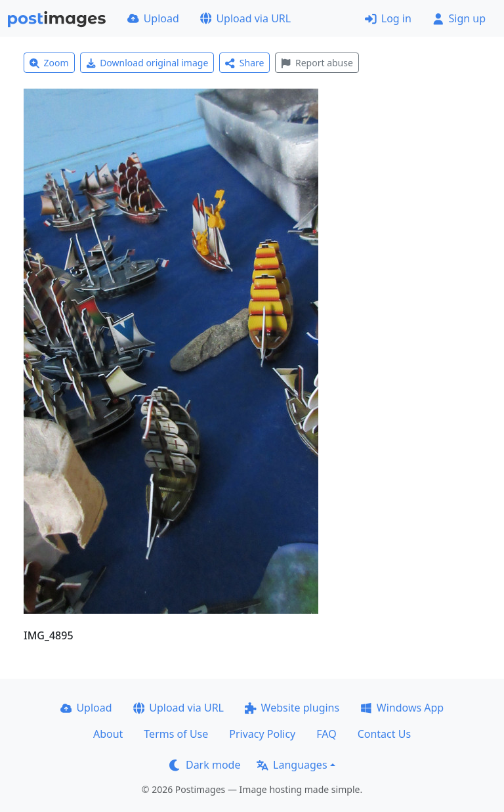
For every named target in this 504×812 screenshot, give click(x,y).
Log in (388, 18)
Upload (153, 18)
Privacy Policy (262, 734)
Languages (292, 765)
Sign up (459, 18)
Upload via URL (245, 18)
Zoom (49, 63)
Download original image (147, 63)
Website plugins (292, 708)
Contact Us (384, 734)
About (108, 734)
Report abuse (317, 63)
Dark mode (205, 765)
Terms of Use (176, 734)
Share (244, 63)
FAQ (326, 734)
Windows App (402, 708)
